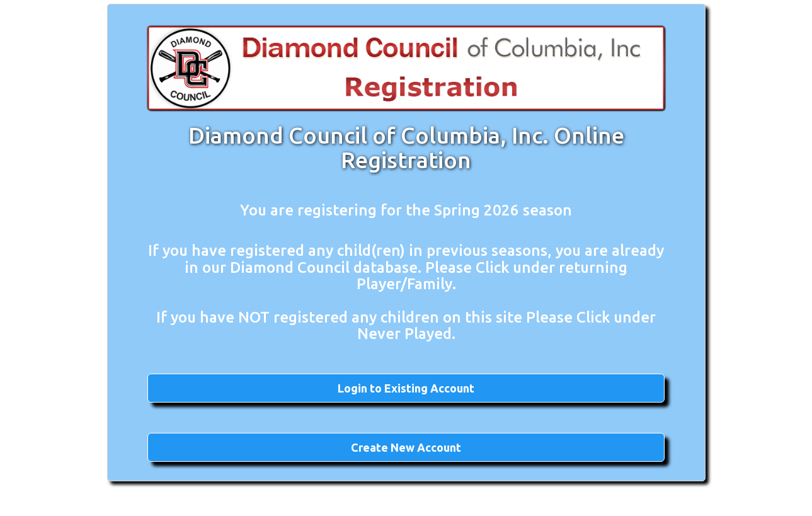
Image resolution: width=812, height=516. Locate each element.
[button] (406, 388)
